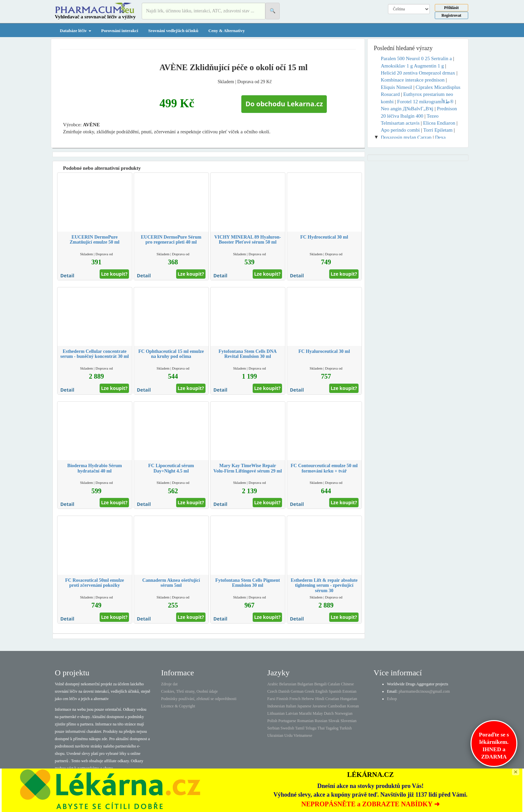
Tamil (300, 728)
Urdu (289, 735)
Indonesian (276, 706)
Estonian (350, 691)
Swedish (288, 728)
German (297, 691)
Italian (291, 706)
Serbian (274, 728)
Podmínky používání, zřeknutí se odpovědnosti (199, 699)
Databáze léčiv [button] (76, 31)
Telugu (311, 728)
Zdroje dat (169, 684)
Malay (318, 713)
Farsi (271, 699)
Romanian (305, 721)
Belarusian (288, 684)
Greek (309, 691)
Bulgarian (305, 684)
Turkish (346, 728)
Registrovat (451, 15)
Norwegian (343, 713)
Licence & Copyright (178, 706)
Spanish (335, 691)
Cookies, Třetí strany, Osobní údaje (189, 691)
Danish (284, 691)
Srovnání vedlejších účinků (173, 31)
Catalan (334, 684)
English (322, 691)
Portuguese (287, 721)
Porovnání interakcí (120, 31)
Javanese (320, 706)
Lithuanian (276, 713)
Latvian (292, 713)
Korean (353, 706)
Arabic (273, 684)
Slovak (334, 721)
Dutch (329, 713)
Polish (272, 721)
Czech (272, 691)
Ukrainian (275, 735)
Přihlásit (451, 8)
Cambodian (337, 706)
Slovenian (349, 721)
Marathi (305, 713)
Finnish (282, 699)
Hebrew (308, 699)
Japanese (304, 706)
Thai (321, 728)
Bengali (320, 684)
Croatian (332, 699)
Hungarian (349, 699)
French (295, 699)
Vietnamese (303, 735)
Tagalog (332, 728)
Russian (321, 721)
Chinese (347, 684)
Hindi (320, 699)
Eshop (392, 699)
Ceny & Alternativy (226, 31)
